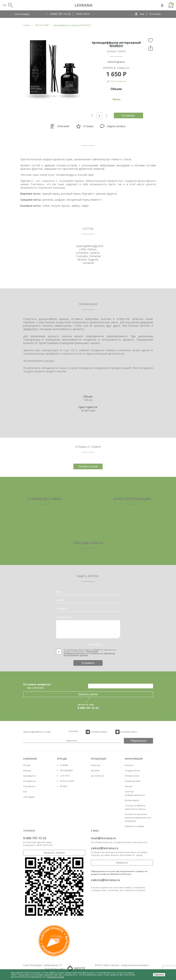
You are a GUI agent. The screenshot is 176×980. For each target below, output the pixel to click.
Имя (59, 592)
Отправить (88, 663)
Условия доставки (133, 781)
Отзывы (85, 126)
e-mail (60, 600)
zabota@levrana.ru (105, 880)
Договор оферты (132, 800)
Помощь (129, 786)
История (27, 765)
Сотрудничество (132, 771)
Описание (60, 126)
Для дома (95, 771)
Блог (25, 792)
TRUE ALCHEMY (67, 781)
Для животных (98, 776)
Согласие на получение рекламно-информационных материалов (138, 818)
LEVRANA (64, 765)
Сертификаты (29, 786)
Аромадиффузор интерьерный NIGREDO (72, 25)
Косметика (96, 765)
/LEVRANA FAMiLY (97, 732)
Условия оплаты (132, 776)
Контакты (129, 765)
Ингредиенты (30, 781)
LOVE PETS (65, 776)
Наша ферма (29, 797)
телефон (62, 609)
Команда (27, 771)
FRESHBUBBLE (66, 771)
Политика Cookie (56, 977)
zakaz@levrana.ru (105, 848)
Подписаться (138, 741)
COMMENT (95, 645)
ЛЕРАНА (64, 786)
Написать (122, 863)
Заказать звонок (83, 14)
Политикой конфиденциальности (81, 653)
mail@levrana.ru (103, 838)
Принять (159, 975)
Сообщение (64, 617)
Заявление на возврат (135, 826)
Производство (29, 776)
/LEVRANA (73, 731)
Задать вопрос (113, 126)
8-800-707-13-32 (60, 14)
